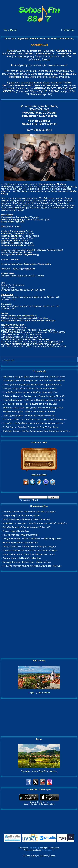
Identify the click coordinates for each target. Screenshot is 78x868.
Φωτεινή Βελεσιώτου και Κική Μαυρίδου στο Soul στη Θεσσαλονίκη (34, 381)
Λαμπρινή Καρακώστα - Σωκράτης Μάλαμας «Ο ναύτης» (29, 554)
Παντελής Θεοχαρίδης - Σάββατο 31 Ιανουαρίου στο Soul (29, 415)
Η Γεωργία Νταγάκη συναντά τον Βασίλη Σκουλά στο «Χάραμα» (32, 566)
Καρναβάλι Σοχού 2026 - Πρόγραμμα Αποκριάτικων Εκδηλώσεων (33, 408)
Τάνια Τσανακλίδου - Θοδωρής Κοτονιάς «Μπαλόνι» (26, 519)
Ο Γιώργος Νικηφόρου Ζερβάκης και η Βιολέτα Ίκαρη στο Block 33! (34, 396)
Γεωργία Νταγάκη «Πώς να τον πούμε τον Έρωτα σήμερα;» (30, 550)
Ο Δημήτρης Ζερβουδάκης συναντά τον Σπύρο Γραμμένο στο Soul (33, 423)
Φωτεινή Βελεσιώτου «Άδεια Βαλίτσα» (20, 543)
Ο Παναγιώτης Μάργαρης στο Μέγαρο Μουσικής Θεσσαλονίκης (32, 384)
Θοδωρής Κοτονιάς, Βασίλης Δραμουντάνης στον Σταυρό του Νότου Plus (36, 431)
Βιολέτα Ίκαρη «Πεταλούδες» (16, 531)
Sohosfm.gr (34, 848)
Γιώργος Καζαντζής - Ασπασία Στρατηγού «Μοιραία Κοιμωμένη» (32, 539)
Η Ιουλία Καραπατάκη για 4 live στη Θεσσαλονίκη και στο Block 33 (33, 400)
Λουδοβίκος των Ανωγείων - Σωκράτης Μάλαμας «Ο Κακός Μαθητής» (35, 523)
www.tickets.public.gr (39, 318)
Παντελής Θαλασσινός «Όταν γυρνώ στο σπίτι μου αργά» (29, 512)
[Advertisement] (39, 615)
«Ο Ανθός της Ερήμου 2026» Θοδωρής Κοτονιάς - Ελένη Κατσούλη (34, 377)
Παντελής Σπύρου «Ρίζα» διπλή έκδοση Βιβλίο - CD (26, 527)
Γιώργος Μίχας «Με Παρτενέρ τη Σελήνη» (22, 558)
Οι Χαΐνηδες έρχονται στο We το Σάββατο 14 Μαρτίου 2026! (30, 392)
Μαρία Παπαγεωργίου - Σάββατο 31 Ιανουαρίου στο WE (29, 412)
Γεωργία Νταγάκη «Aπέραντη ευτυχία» (20, 535)
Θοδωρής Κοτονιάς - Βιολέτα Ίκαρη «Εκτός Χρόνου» (27, 562)
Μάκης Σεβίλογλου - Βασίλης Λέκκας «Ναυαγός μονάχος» (29, 546)
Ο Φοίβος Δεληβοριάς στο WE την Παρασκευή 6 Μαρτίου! (30, 388)
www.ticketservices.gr (27, 316)
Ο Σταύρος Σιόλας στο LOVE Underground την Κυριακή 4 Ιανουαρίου (35, 419)
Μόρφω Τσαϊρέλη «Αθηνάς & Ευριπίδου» (22, 515)
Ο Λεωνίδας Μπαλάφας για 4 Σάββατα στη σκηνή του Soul (30, 404)
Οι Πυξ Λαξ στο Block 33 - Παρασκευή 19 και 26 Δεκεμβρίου (31, 427)
